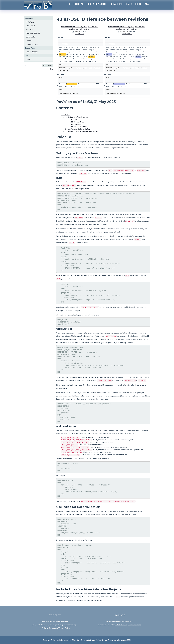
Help (51, 69)
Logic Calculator (32, 44)
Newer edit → (127, 34)
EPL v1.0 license (121, 625)
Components (77, 6)
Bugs (129, 6)
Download (117, 6)
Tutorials (29, 29)
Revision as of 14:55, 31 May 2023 (74, 27)
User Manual (31, 26)
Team (147, 6)
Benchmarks (30, 37)
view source (93, 27)
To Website (44, 628)
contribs (87, 29)
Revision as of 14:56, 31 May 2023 (121, 27)
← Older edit (80, 34)
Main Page (30, 22)
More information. (134, 625)
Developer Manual (33, 33)
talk (81, 29)
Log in (28, 59)
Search (50, 65)
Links (138, 6)
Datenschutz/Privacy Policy (59, 628)
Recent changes (32, 52)
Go (44, 65)
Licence (29, 41)
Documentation (98, 6)
